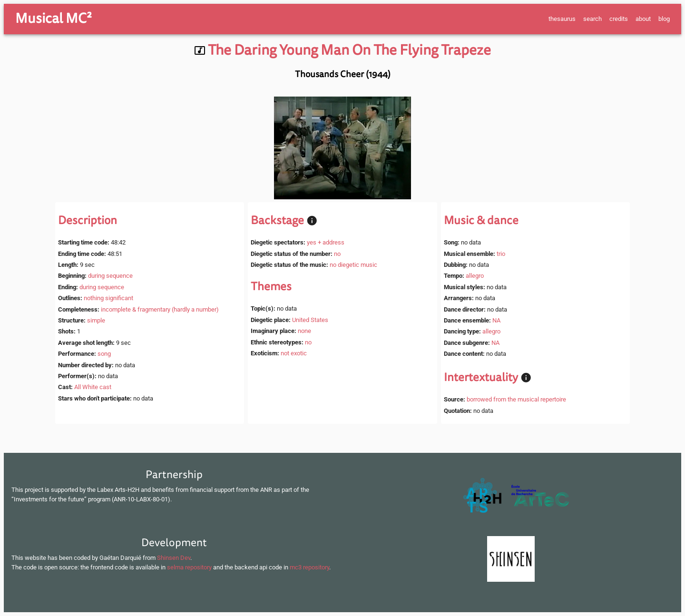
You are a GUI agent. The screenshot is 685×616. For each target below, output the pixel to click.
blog (664, 19)
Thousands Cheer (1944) (343, 74)
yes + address (326, 242)
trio (501, 254)
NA (496, 320)
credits (619, 19)
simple (96, 320)
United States (310, 320)
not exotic (294, 353)
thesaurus (562, 19)
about (643, 19)
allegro (475, 276)
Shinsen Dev (174, 558)
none (304, 331)
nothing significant (108, 298)
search (592, 19)
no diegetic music (353, 265)
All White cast (93, 387)
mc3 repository (309, 567)
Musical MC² (54, 19)
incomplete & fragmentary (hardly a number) (160, 309)
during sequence (110, 276)
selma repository (189, 567)
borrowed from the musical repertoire (516, 399)
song (104, 354)
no (337, 254)
